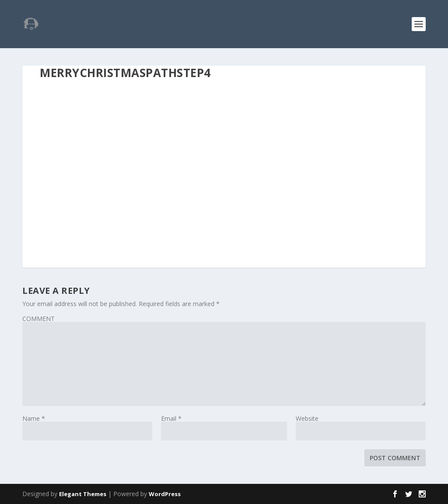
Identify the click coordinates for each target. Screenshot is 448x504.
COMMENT (38, 319)
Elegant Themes (83, 494)
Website (307, 418)
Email (171, 418)
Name (34, 418)
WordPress (165, 494)
